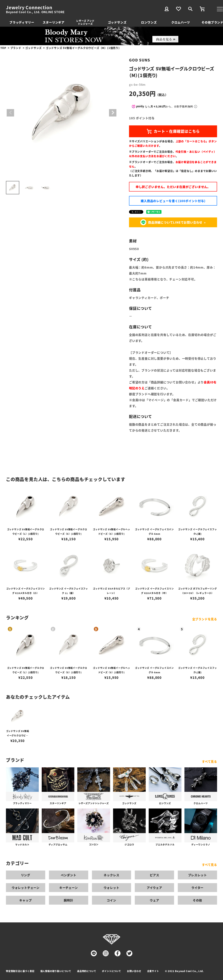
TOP (3, 48)
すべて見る (209, 761)
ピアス (154, 875)
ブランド (16, 48)
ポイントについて (111, 971)
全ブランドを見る (205, 619)
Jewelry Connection (29, 7)
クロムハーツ (181, 22)
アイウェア (155, 888)
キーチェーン (69, 888)
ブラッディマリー (22, 22)
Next (113, 113)
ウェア (154, 900)
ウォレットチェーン (26, 888)
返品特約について (87, 971)
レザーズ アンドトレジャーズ (85, 22)
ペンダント (69, 875)
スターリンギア (54, 22)
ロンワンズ (149, 22)
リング (26, 875)
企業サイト (153, 971)
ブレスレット (198, 875)
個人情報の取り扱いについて (56, 971)
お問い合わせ (134, 971)
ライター (197, 888)
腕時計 (68, 900)
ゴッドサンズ (117, 22)
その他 (197, 900)
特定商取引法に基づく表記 (20, 971)
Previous (10, 113)
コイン (111, 900)
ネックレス (111, 875)
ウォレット (111, 888)
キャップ (25, 900)
